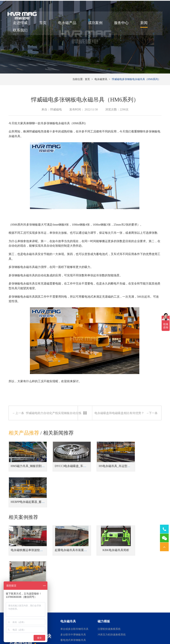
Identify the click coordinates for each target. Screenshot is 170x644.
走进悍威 (21, 24)
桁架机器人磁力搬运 (109, 587)
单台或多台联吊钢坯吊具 (74, 561)
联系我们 (21, 32)
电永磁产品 (68, 24)
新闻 (145, 24)
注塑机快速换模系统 (109, 561)
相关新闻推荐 (58, 441)
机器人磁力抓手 (107, 598)
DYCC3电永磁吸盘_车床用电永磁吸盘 (75, 472)
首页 (44, 24)
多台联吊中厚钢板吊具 (73, 566)
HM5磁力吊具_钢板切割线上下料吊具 (35, 472)
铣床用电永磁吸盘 (140, 598)
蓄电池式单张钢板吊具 (73, 572)
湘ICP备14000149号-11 (126, 632)
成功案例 (96, 24)
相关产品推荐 (24, 441)
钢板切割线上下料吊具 (73, 578)
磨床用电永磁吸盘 (140, 587)
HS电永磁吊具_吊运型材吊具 (109, 472)
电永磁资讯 (101, 87)
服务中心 (122, 24)
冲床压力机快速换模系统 (112, 566)
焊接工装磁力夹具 (108, 593)
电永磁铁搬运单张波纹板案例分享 (33, 518)
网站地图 (144, 632)
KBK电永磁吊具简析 (105, 518)
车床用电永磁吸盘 (140, 593)
